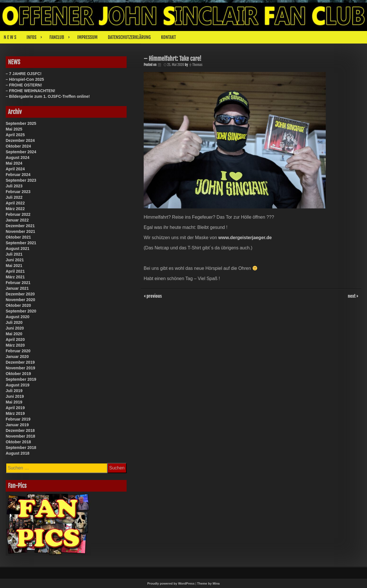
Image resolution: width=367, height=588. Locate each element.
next (352, 296)
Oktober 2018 (18, 442)
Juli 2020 (14, 322)
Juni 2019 (15, 396)
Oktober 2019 (18, 374)
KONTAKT (169, 37)
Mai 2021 (14, 266)
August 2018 (17, 453)
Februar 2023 (18, 192)
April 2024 (15, 169)
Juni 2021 (15, 260)
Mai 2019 (14, 402)
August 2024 (17, 158)
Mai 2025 (14, 129)
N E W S (10, 37)
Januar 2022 (17, 220)
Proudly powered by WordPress (171, 583)
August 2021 (17, 249)
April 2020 (15, 339)
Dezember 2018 (20, 430)
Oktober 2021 (18, 237)
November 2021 (20, 231)
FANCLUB (57, 37)
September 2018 (21, 448)
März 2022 (15, 209)
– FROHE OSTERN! (24, 85)
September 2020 (21, 311)
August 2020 (17, 317)
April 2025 (15, 135)
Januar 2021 (17, 288)
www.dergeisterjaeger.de (245, 238)
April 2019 (15, 408)
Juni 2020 (15, 328)
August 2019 (17, 385)
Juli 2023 (14, 186)
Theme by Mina (208, 583)
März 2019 (15, 413)
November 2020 (20, 300)
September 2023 (21, 180)
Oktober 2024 (18, 146)
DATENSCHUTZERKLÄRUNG (129, 37)
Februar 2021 (18, 283)
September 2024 (21, 152)
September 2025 (21, 123)
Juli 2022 (14, 197)
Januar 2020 (17, 357)
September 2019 (21, 379)
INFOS (31, 37)
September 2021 (21, 243)
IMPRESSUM (87, 37)
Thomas (197, 65)
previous (154, 296)
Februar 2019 (18, 419)
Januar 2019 (17, 425)
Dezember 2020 (20, 294)
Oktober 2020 (18, 305)
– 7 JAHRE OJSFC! (24, 74)
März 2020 (15, 345)
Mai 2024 (14, 163)
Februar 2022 (18, 214)
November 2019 (20, 368)
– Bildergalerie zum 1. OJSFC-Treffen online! (48, 96)
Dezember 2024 (20, 140)
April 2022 (15, 203)
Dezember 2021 (20, 226)
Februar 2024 (18, 175)
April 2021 (15, 271)
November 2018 (20, 436)
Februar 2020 (18, 351)
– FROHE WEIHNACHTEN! (30, 91)
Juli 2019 (14, 391)
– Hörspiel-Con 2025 (25, 79)
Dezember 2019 (20, 362)
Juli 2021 (14, 254)
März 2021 (15, 277)
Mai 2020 (14, 334)
